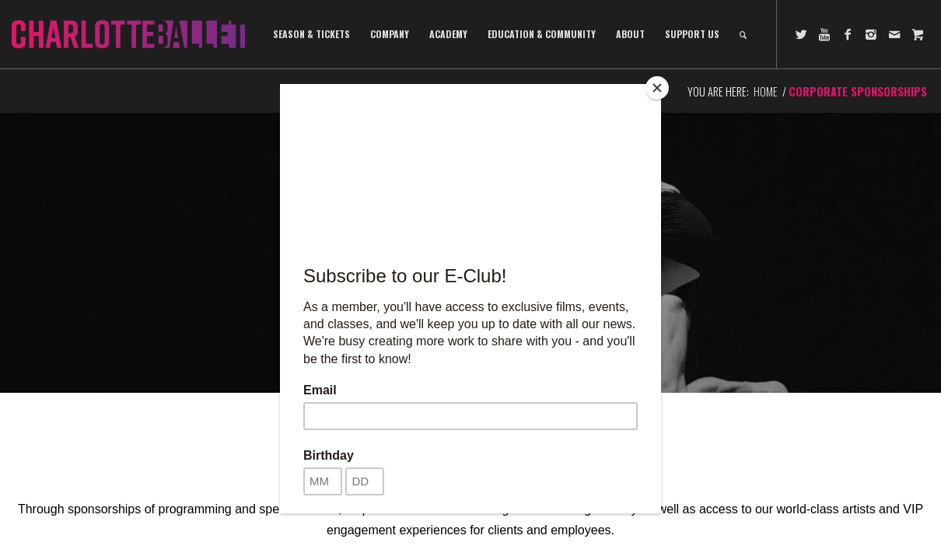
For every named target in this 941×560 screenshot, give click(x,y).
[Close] (657, 88)
